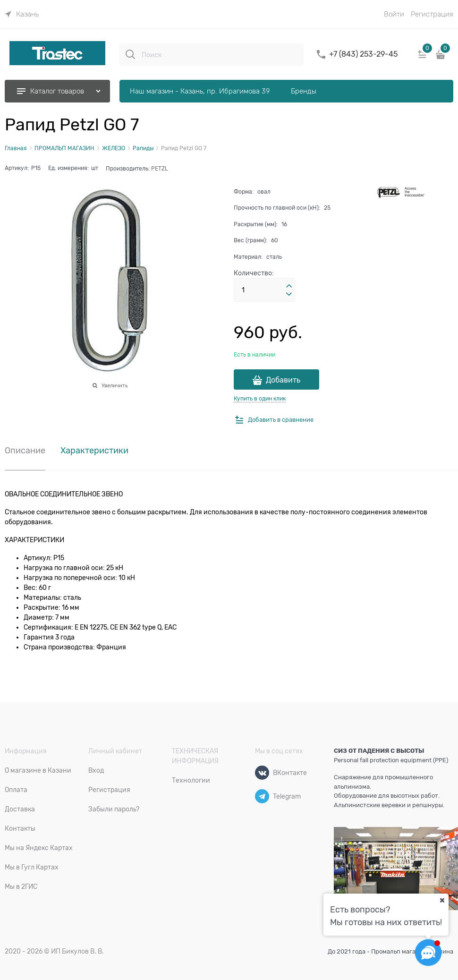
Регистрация (432, 14)
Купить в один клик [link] (260, 399)
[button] (289, 286)
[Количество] (264, 290)
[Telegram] (262, 796)
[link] (22, 14)
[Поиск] (130, 54)
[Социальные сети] (428, 953)
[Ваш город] (442, 900)
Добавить (283, 380)
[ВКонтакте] (262, 773)
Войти (394, 14)
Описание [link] (25, 451)
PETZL (160, 169)
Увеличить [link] (114, 385)
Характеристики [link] (94, 451)
